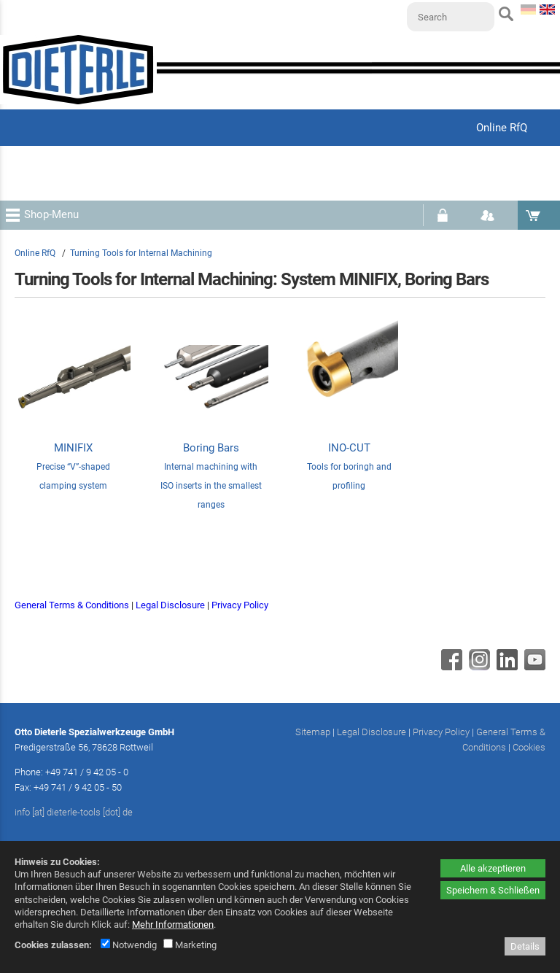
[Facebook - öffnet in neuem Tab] (450, 667)
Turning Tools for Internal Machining (141, 253)
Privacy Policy (240, 605)
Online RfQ (35, 253)
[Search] (451, 17)
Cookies (529, 747)
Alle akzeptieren (493, 868)
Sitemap (313, 732)
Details (525, 946)
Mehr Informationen (173, 924)
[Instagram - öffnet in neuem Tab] (478, 667)
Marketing (190, 945)
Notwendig (129, 945)
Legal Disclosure (170, 605)
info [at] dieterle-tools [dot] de (74, 812)
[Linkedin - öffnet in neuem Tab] (505, 667)
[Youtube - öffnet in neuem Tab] (533, 667)
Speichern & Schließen (493, 890)
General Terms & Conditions (72, 605)
